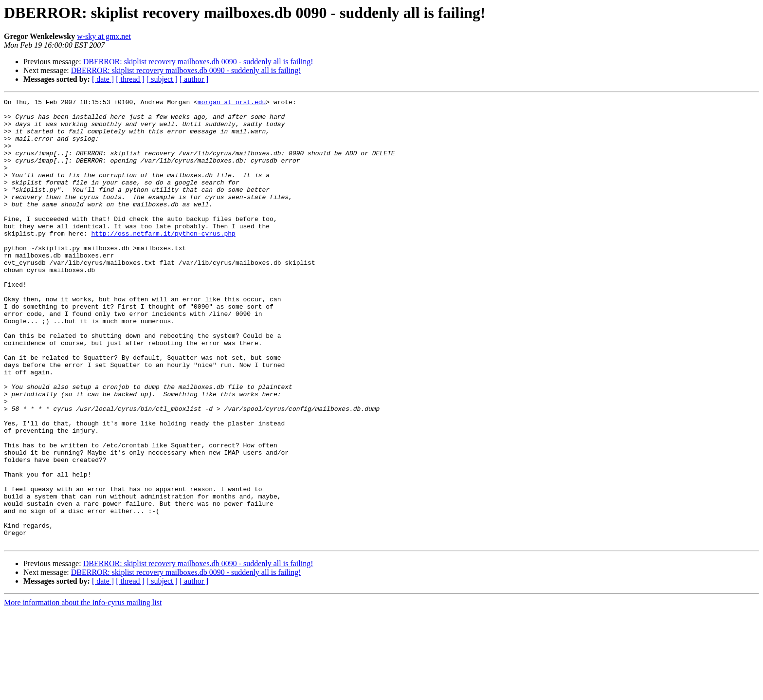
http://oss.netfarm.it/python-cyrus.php (163, 261)
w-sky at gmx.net (104, 36)
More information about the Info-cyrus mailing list (83, 691)
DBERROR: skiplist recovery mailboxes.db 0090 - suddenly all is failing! (198, 62)
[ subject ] (162, 79)
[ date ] (103, 79)
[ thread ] (130, 79)
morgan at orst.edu (232, 103)
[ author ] (194, 79)
